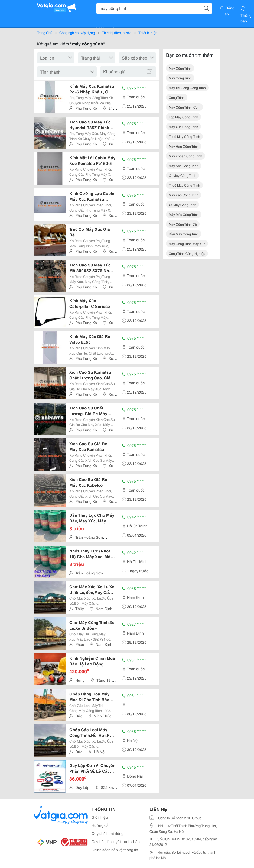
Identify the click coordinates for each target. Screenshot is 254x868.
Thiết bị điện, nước (117, 32)
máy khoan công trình (185, 156)
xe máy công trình (183, 175)
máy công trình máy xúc (187, 244)
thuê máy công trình (184, 136)
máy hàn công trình (184, 146)
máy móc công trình (184, 214)
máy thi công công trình (187, 88)
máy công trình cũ (183, 224)
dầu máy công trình (184, 234)
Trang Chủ (45, 32)
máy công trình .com (185, 107)
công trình (177, 97)
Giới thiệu (100, 817)
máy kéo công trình (184, 195)
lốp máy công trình (183, 117)
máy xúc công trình (183, 127)
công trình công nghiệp (187, 253)
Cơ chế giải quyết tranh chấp (116, 841)
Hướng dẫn (101, 825)
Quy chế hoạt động (108, 833)
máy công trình (180, 68)
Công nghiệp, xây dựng (77, 32)
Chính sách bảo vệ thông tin (115, 850)
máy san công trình (184, 166)
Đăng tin (227, 9)
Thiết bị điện (148, 32)
